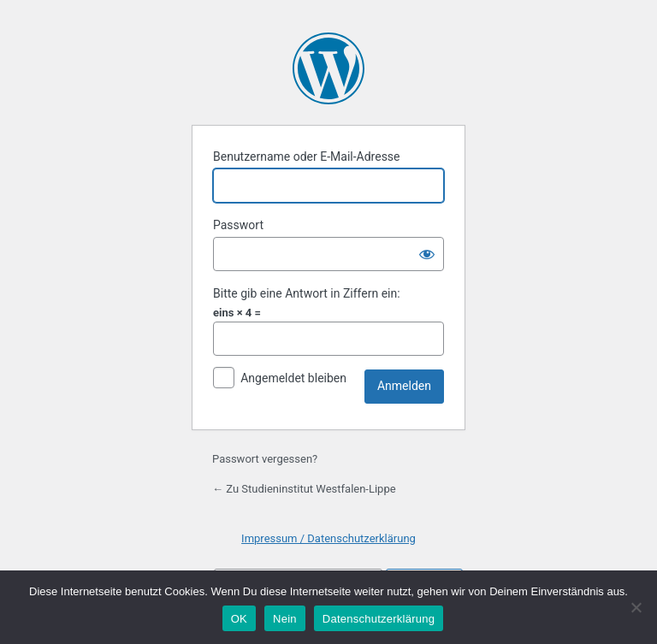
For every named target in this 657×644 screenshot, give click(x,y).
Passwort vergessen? (265, 459)
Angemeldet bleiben (293, 378)
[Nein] (636, 607)
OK (239, 619)
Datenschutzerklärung (379, 619)
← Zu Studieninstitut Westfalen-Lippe (304, 489)
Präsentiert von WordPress (328, 68)
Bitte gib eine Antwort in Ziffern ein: (307, 293)
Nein (285, 619)
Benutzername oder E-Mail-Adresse (307, 157)
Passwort (238, 225)
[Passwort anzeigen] (427, 254)
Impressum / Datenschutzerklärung (328, 538)
